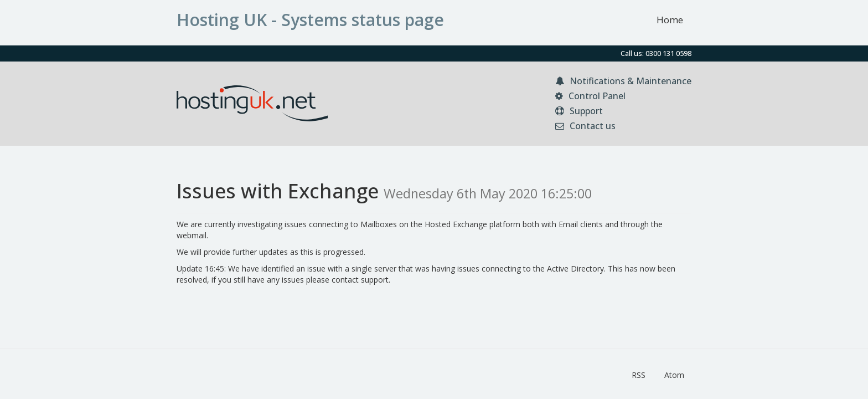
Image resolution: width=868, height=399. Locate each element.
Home (670, 20)
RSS (639, 375)
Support (579, 111)
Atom (674, 375)
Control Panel (590, 96)
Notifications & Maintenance (623, 81)
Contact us (585, 126)
